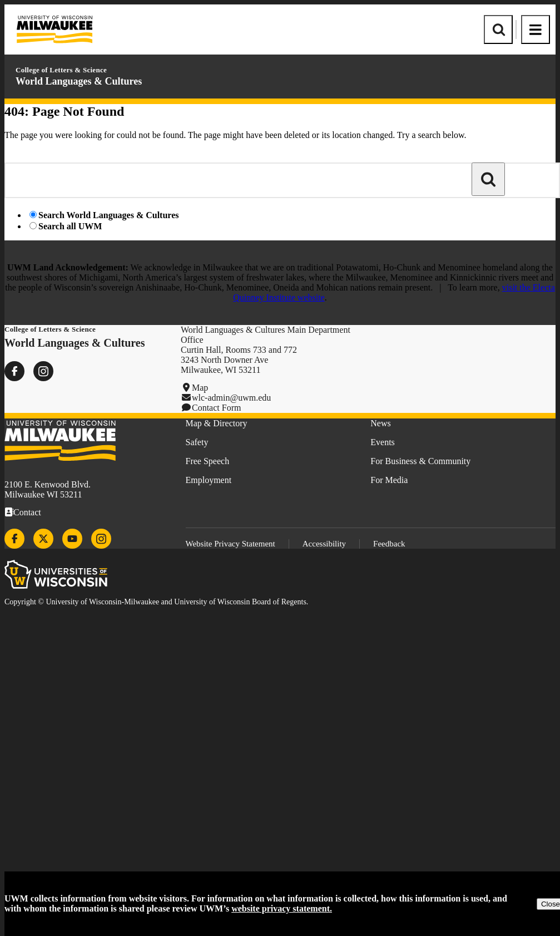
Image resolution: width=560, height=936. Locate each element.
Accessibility (324, 544)
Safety (197, 442)
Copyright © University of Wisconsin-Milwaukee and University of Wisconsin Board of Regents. (156, 602)
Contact (27, 512)
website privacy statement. (282, 908)
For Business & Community (420, 461)
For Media (389, 480)
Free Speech (208, 461)
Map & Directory (217, 423)
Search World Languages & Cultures (108, 215)
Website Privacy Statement (231, 544)
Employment (209, 480)
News (380, 423)
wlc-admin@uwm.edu (231, 398)
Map (200, 388)
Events (383, 442)
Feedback (389, 544)
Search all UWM (70, 226)
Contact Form (216, 408)
